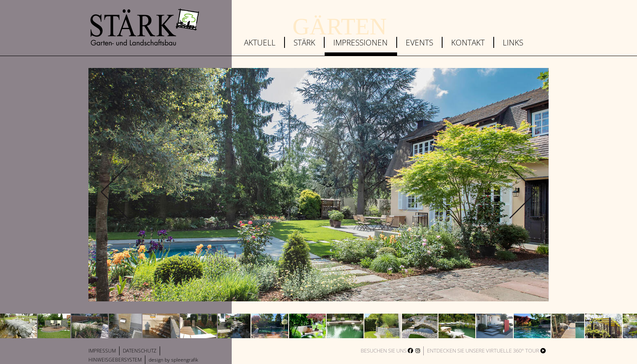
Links (513, 42)
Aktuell (260, 42)
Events (419, 42)
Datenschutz (140, 351)
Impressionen (360, 42)
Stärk (304, 42)
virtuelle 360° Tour (516, 350)
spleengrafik (185, 360)
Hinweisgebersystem (115, 360)
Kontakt (468, 42)
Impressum (102, 351)
